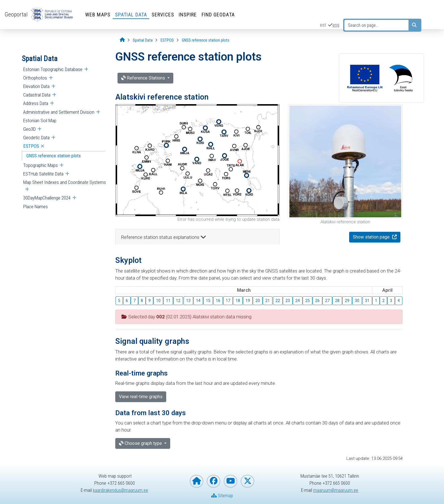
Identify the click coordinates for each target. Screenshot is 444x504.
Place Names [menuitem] (36, 207)
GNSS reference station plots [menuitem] (54, 156)
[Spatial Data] (143, 40)
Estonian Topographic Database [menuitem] (53, 69)
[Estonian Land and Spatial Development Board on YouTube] (230, 481)
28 (337, 301)
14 (198, 301)
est (323, 25)
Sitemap (222, 496)
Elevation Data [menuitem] (36, 86)
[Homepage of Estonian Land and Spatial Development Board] (197, 481)
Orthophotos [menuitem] (35, 78)
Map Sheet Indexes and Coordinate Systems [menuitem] (65, 182)
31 (367, 301)
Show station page (372, 237)
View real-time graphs (141, 397)
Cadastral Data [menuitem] (37, 95)
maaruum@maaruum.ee (336, 490)
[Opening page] (122, 40)
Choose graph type (141, 443)
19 (248, 301)
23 (288, 301)
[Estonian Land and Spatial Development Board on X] (247, 481)
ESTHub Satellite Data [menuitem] (43, 174)
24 (298, 301)
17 (228, 301)
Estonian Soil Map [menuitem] (40, 121)
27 (327, 301)
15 (208, 301)
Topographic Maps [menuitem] (40, 165)
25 (308, 301)
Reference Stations (144, 78)
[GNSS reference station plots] (206, 40)
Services (163, 15)
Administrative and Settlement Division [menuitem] (59, 112)
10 (158, 301)
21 (268, 301)
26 (317, 301)
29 (347, 301)
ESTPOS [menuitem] (31, 146)
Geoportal (16, 14)
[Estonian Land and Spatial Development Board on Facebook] (214, 481)
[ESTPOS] (167, 40)
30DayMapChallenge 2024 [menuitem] (47, 198)
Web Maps (98, 15)
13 (188, 301)
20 (258, 301)
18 (238, 301)
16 (218, 301)
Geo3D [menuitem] (29, 129)
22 (278, 301)
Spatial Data (131, 15)
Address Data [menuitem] (36, 103)
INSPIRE (188, 15)
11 (168, 301)
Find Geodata (218, 15)
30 (357, 301)
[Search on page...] (376, 25)
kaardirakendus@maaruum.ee (120, 490)
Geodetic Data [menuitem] (36, 138)
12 (178, 301)
